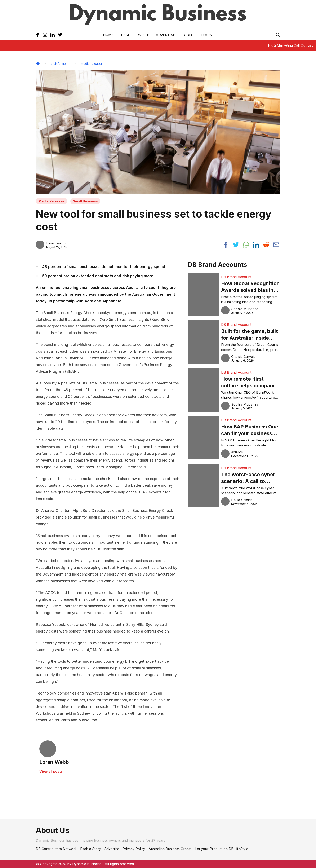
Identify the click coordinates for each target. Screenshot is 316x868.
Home (108, 35)
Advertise (165, 35)
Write (144, 35)
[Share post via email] (276, 245)
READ (126, 35)
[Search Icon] (278, 35)
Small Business (85, 201)
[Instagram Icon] (45, 35)
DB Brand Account (236, 277)
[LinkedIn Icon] (53, 35)
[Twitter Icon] (60, 35)
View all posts (51, 771)
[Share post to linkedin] (256, 245)
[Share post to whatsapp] (246, 245)
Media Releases (51, 201)
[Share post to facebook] (226, 245)
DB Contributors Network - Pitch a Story (68, 849)
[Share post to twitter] (236, 245)
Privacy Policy (134, 849)
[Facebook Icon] (37, 35)
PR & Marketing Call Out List (290, 45)
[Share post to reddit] (266, 245)
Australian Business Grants (170, 849)
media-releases (92, 64)
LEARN (207, 35)
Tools (188, 35)
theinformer (59, 64)
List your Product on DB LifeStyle (221, 849)
